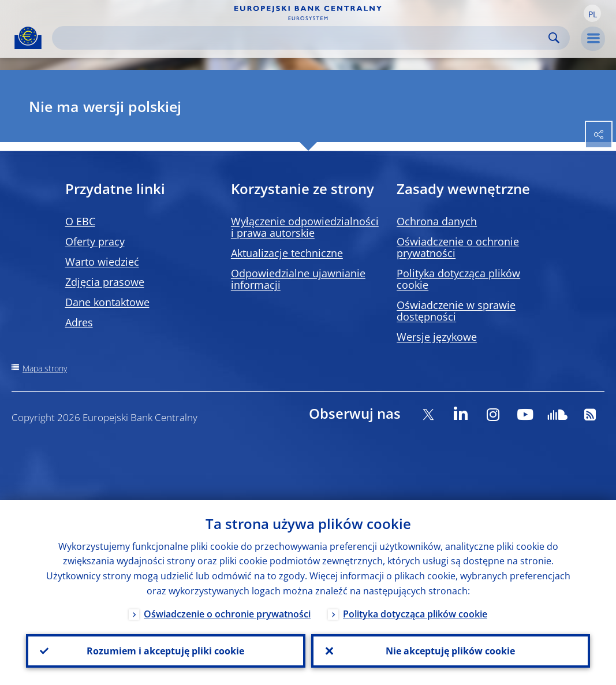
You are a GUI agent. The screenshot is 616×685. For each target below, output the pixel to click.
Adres (79, 322)
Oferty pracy (95, 241)
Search (554, 38)
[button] (592, 13)
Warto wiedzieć (102, 262)
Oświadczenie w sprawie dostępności (456, 311)
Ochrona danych (437, 221)
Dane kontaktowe (107, 302)
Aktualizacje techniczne (287, 253)
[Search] (302, 38)
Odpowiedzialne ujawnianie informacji (298, 279)
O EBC (80, 221)
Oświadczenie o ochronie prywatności (458, 247)
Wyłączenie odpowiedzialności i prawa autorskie (305, 227)
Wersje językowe (437, 337)
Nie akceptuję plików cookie (450, 651)
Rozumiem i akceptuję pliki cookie (165, 651)
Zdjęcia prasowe (105, 282)
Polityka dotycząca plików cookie (458, 279)
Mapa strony (45, 368)
